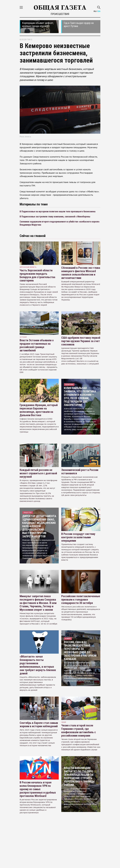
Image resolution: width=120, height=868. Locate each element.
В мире (68, 639)
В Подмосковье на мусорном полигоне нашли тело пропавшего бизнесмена (58, 211)
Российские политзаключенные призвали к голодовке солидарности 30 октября (81, 600)
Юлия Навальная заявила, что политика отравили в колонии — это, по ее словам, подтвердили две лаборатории (80, 396)
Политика (69, 384)
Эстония (23, 337)
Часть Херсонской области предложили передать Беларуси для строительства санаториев (37, 275)
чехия (64, 722)
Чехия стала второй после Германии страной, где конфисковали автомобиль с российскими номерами (79, 731)
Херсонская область (28, 267)
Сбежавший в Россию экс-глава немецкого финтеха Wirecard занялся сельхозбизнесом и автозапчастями (81, 273)
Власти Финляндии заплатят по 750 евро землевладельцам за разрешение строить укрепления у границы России (79, 776)
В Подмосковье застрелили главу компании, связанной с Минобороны (55, 217)
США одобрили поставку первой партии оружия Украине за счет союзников (81, 341)
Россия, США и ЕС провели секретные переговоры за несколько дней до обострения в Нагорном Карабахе (80, 651)
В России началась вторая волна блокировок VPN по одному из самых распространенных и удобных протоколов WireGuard (38, 789)
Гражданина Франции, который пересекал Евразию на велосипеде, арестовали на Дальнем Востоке (39, 410)
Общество (28, 513)
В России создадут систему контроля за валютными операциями (78, 537)
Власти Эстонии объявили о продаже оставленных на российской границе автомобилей (37, 345)
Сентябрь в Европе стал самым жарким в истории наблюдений (39, 725)
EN (99, 11)
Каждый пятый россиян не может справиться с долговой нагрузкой (38, 473)
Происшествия (60, 14)
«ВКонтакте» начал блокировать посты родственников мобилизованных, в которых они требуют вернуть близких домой (38, 665)
